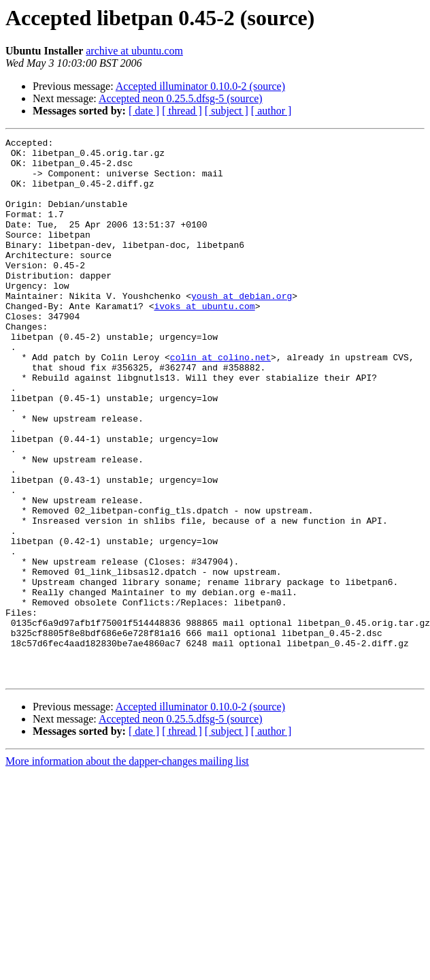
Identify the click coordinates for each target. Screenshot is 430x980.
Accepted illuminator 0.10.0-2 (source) (200, 86)
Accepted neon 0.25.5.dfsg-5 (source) (181, 98)
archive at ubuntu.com (134, 51)
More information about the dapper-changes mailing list (127, 869)
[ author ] (271, 111)
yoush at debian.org (242, 328)
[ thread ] (182, 111)
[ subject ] (227, 111)
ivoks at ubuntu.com (204, 341)
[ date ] (144, 111)
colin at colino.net (220, 402)
